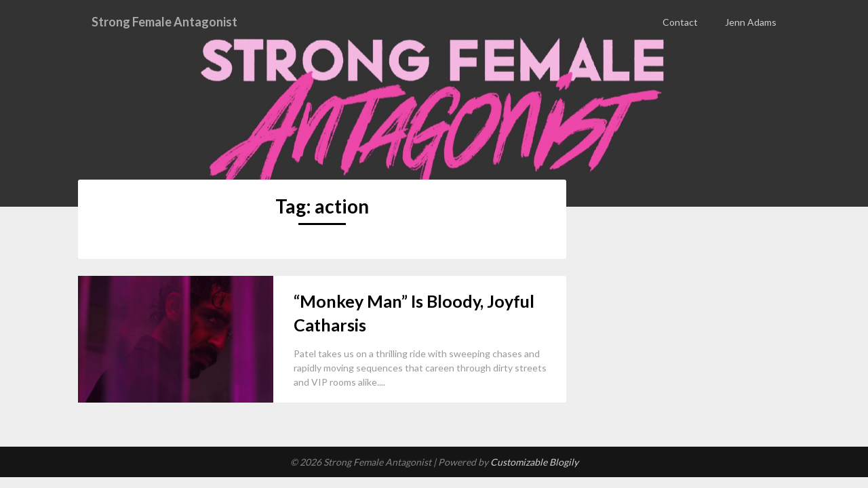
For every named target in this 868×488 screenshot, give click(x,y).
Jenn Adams (751, 22)
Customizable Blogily (534, 462)
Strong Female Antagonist (173, 22)
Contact (680, 22)
